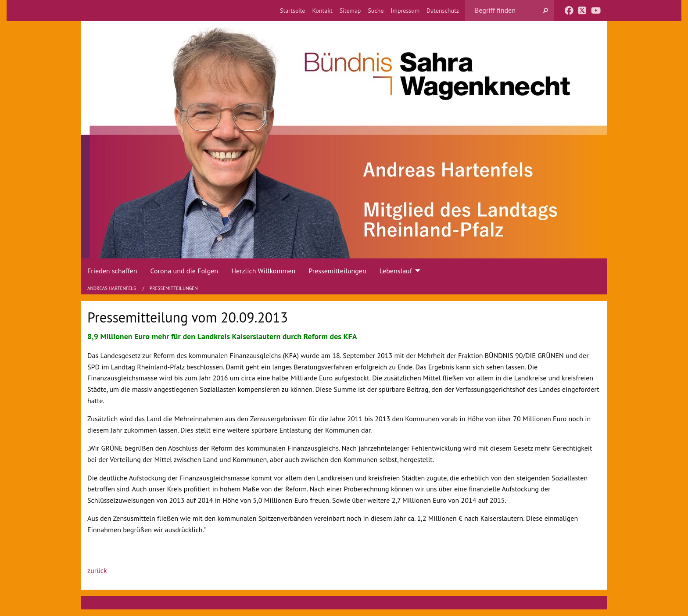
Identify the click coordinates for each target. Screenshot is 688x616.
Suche (376, 11)
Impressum (405, 11)
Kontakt (322, 11)
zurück (97, 570)
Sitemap (350, 11)
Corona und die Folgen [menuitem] (184, 271)
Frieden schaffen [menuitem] (112, 271)
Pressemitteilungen (174, 288)
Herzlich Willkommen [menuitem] (263, 271)
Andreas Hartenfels (112, 288)
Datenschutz (443, 11)
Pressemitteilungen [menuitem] (337, 271)
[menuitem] (293, 11)
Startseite (293, 11)
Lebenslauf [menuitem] (396, 271)
